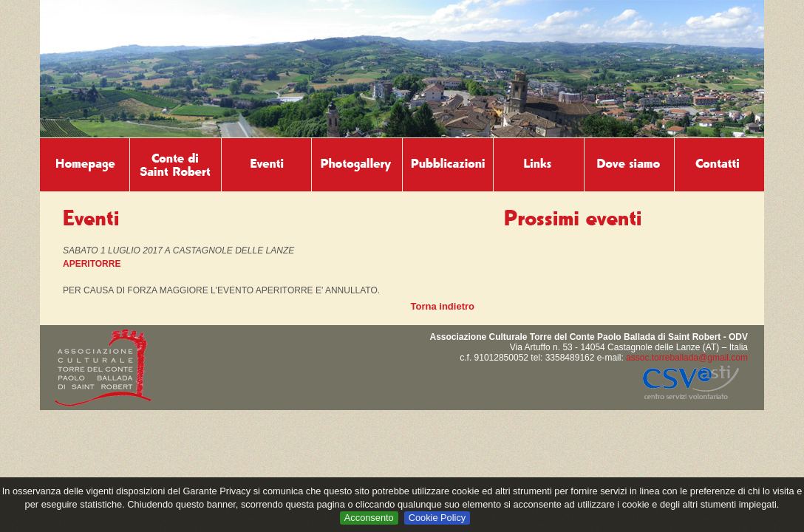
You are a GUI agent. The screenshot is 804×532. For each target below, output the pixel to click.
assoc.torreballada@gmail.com (687, 358)
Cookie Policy (437, 518)
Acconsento (369, 518)
